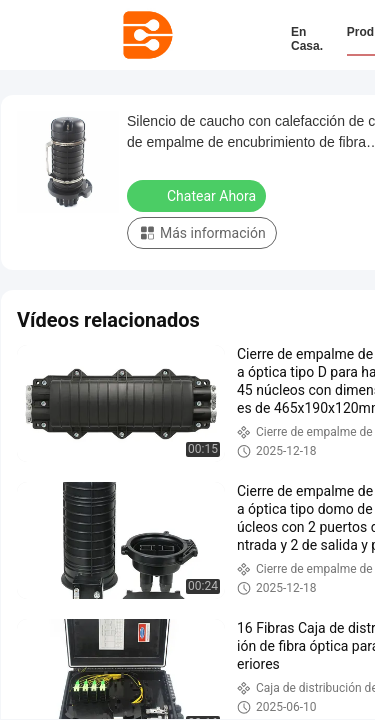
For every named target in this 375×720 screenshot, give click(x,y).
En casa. (307, 39)
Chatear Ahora (198, 195)
